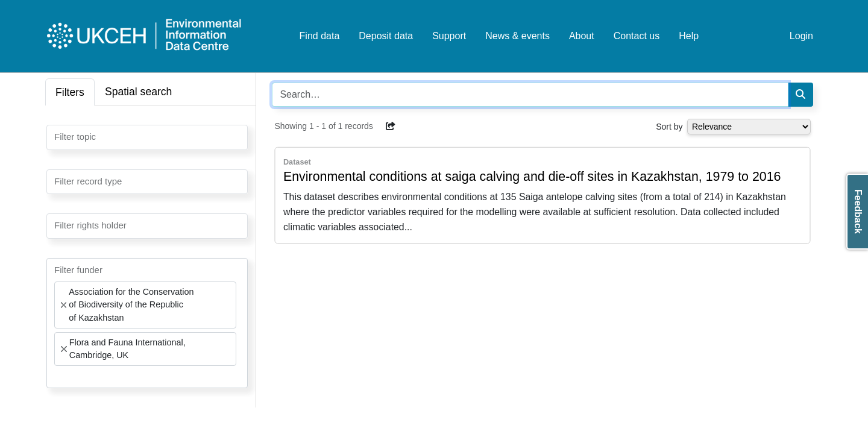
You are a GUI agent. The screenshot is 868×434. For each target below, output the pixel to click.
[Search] (800, 95)
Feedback (858, 212)
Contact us (637, 36)
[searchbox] (58, 136)
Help (689, 36)
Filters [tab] (70, 92)
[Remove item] (64, 305)
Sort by (669, 127)
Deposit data (386, 36)
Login (801, 36)
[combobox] (147, 137)
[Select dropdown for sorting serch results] (749, 127)
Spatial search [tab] (139, 92)
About (582, 36)
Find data (320, 36)
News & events (517, 36)
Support (449, 36)
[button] (391, 126)
